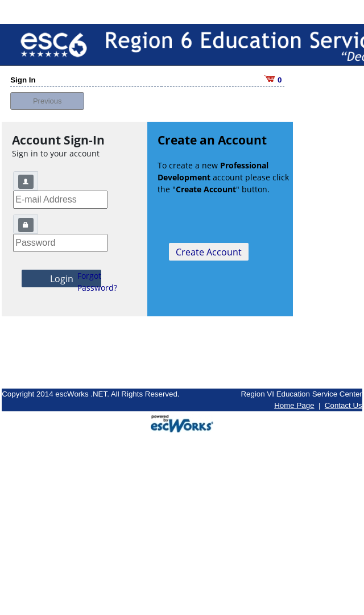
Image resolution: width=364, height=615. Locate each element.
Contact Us (344, 398)
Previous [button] (47, 93)
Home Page (294, 398)
